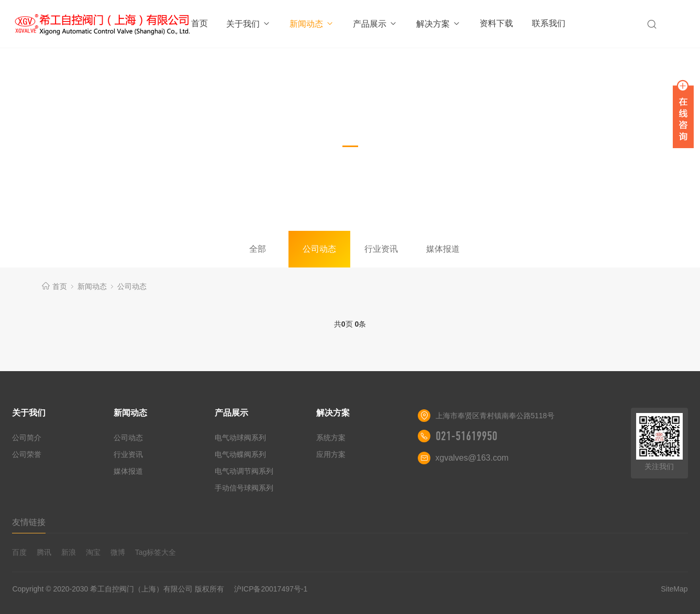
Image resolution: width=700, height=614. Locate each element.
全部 (258, 249)
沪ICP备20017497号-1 (271, 589)
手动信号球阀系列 (244, 488)
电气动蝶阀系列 (240, 454)
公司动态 (319, 249)
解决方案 (438, 24)
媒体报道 (443, 249)
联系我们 (549, 23)
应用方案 (331, 454)
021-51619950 (466, 436)
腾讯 (44, 552)
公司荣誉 (27, 454)
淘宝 (93, 552)
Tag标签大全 (156, 552)
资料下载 (496, 23)
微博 (118, 552)
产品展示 (375, 24)
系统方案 (331, 438)
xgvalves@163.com (472, 458)
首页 (199, 23)
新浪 (69, 552)
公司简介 (27, 438)
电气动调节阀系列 (244, 471)
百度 (19, 552)
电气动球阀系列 (240, 438)
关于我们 (248, 24)
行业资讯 (381, 249)
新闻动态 (312, 24)
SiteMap (674, 589)
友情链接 (29, 522)
